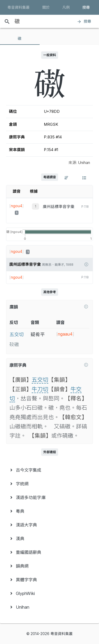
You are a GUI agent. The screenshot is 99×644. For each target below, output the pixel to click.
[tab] (20, 38)
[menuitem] (49, 470)
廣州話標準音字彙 (59, 207)
